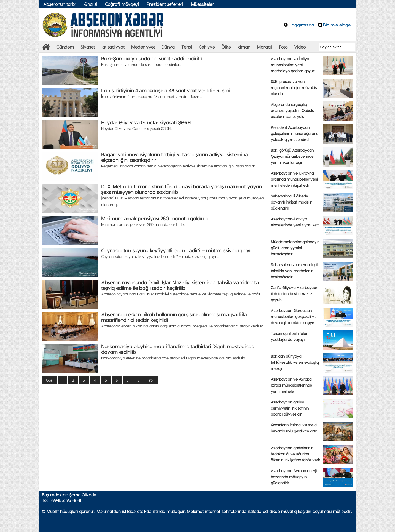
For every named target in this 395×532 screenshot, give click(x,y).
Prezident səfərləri (165, 4)
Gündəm (65, 47)
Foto (283, 47)
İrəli (151, 380)
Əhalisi (91, 4)
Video (300, 47)
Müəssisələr (202, 4)
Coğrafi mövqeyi (122, 4)
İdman (244, 47)
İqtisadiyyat (113, 47)
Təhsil (187, 47)
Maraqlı (265, 47)
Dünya (168, 47)
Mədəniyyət (143, 47)
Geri (50, 380)
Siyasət (88, 47)
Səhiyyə (207, 47)
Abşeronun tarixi (60, 4)
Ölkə (226, 47)
